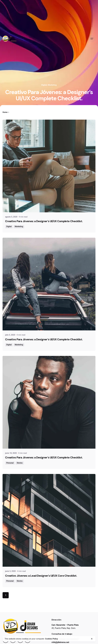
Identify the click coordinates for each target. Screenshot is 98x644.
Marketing (52, 85)
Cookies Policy (51, 639)
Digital (44, 85)
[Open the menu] (92, 39)
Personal (10, 463)
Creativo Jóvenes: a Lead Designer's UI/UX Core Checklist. (41, 576)
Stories (20, 463)
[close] (92, 639)
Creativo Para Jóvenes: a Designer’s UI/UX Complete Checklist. (44, 221)
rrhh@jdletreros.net (60, 642)
